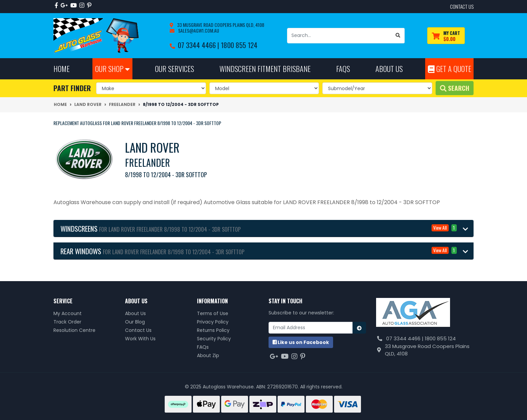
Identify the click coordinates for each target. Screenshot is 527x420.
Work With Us (140, 339)
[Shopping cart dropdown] (446, 36)
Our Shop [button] (112, 68)
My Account (68, 313)
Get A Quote (450, 68)
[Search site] (398, 36)
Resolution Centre (74, 330)
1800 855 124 (239, 45)
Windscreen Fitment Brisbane (265, 68)
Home (62, 68)
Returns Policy (213, 330)
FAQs (203, 347)
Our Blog (135, 322)
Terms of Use (213, 313)
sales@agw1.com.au (198, 30)
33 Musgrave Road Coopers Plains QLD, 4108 (220, 25)
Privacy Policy (213, 322)
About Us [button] (389, 68)
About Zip (208, 355)
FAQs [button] (343, 68)
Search (455, 88)
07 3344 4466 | (199, 45)
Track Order (67, 322)
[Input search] (339, 36)
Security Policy (214, 339)
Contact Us (138, 330)
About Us (135, 313)
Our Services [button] (174, 68)
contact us (462, 6)
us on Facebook (301, 342)
